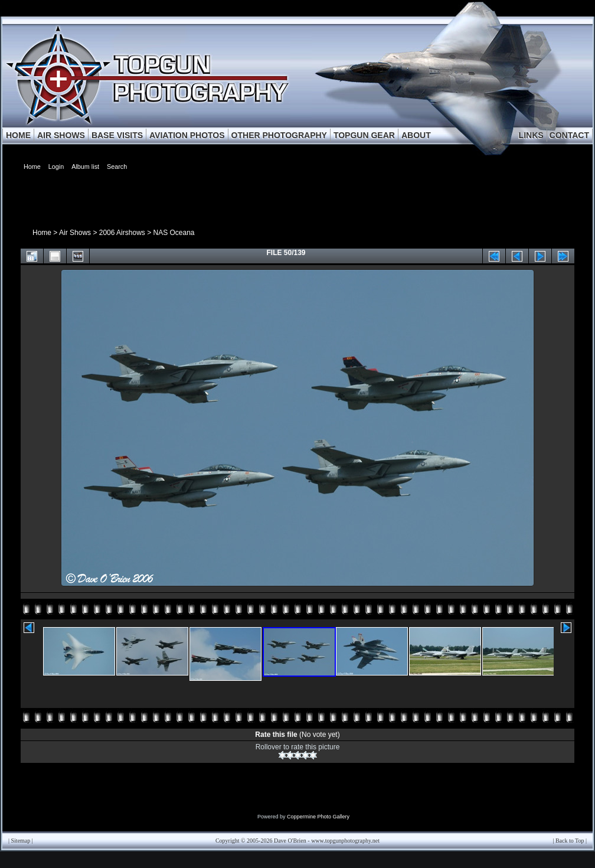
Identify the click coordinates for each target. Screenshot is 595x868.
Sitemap (21, 841)
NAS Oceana (174, 233)
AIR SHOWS (61, 135)
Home (42, 233)
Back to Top (570, 841)
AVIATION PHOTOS (187, 135)
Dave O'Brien (290, 841)
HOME (18, 135)
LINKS (531, 135)
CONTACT (569, 135)
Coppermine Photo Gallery (318, 817)
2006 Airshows (122, 233)
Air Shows (75, 233)
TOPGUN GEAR (364, 135)
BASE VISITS (117, 135)
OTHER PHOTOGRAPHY (279, 135)
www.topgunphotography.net (345, 841)
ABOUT (416, 135)
